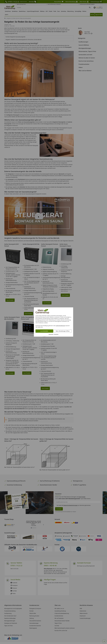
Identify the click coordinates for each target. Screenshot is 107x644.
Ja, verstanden (44, 331)
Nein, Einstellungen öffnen (63, 331)
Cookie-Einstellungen (60, 326)
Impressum (56, 334)
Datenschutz (51, 334)
